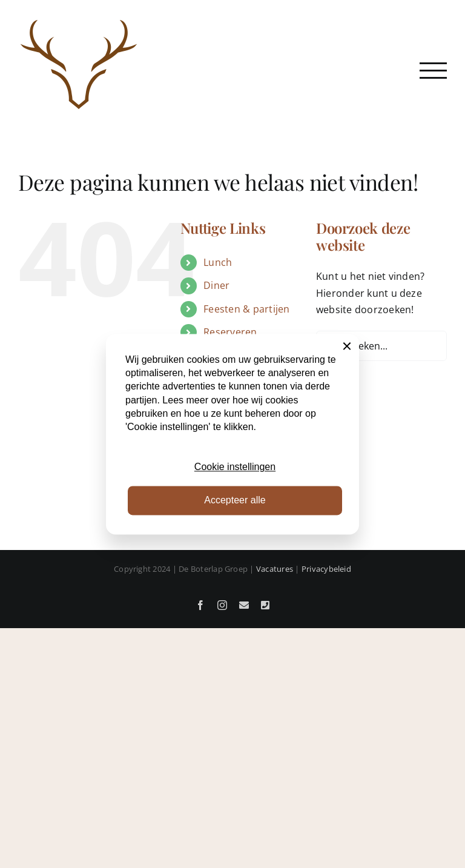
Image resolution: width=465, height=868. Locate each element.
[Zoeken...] (381, 346)
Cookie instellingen (235, 467)
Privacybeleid (326, 569)
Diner (216, 285)
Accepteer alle (235, 500)
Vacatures (275, 569)
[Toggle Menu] (433, 71)
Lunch (218, 262)
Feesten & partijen (246, 309)
